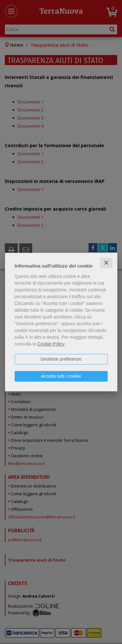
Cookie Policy (51, 344)
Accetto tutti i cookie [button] (61, 376)
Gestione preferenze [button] (61, 359)
